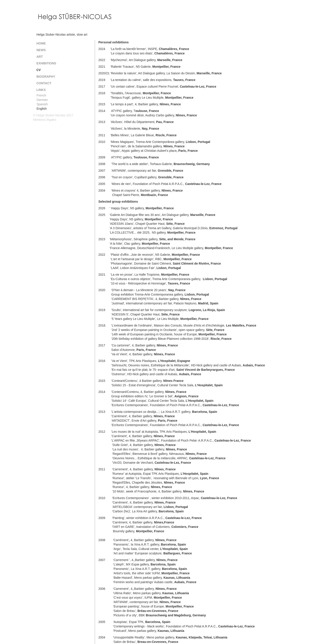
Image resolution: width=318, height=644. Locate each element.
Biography (46, 77)
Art (40, 57)
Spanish (42, 104)
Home (41, 43)
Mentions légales (45, 120)
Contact (44, 83)
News (41, 50)
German (42, 100)
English (42, 109)
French (41, 95)
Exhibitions (46, 63)
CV (39, 70)
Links (41, 90)
